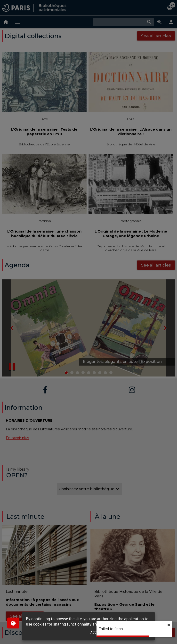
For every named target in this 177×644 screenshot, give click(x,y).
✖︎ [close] (169, 625)
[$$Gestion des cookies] (13, 623)
